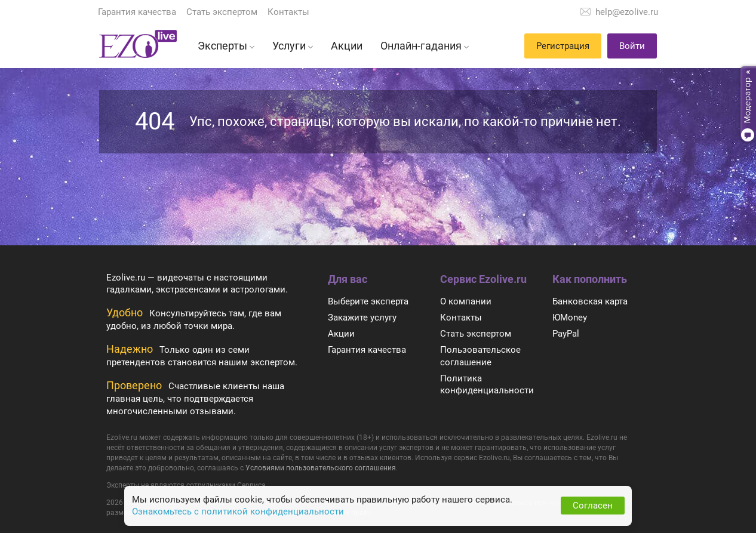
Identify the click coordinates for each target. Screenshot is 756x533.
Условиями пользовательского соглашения (321, 468)
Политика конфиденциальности (487, 385)
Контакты (288, 12)
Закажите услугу (362, 318)
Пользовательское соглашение (480, 356)
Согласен (593, 506)
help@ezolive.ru (627, 12)
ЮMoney (570, 318)
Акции (341, 334)
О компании (466, 301)
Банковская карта (590, 301)
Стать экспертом (222, 12)
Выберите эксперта (368, 301)
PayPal (566, 334)
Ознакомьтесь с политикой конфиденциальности (238, 512)
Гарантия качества (137, 12)
